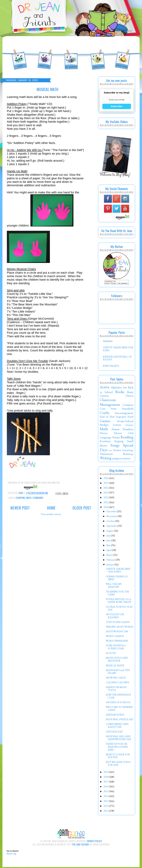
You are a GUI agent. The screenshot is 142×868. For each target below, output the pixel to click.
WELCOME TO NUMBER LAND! (119, 709)
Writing (106, 459)
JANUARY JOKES (115, 715)
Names (116, 430)
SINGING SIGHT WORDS (120, 628)
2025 (106, 484)
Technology (128, 451)
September (112, 527)
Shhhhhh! (108, 342)
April (109, 551)
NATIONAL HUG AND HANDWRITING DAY (118, 739)
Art (125, 388)
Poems (116, 438)
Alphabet (116, 388)
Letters (117, 425)
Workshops (128, 455)
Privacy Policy (94, 842)
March (110, 556)
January (110, 565)
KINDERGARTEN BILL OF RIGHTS (117, 359)
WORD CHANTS (115, 637)
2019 (106, 773)
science (126, 459)
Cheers (129, 396)
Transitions (106, 455)
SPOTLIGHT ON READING (115, 617)
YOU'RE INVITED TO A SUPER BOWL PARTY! (118, 602)
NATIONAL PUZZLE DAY (120, 720)
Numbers (128, 430)
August (110, 532)
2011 (106, 812)
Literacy (129, 426)
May (109, 546)
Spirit (110, 451)
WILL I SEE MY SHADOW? (114, 586)
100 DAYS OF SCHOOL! (118, 703)
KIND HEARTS (111, 367)
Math (29, 498)
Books (120, 393)
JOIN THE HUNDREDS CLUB (118, 697)
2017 (106, 782)
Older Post (82, 508)
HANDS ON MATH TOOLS (116, 689)
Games (105, 422)
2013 (106, 802)
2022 (106, 498)
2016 (106, 787)
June (109, 541)
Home (51, 508)
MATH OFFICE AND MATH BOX (117, 660)
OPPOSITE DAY (114, 732)
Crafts (105, 413)
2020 (106, 508)
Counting (20, 498)
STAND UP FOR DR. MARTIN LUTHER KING (117, 748)
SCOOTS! (111, 654)
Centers (104, 396)
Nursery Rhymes (111, 434)
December (112, 512)
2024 (106, 489)
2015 (106, 792)
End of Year (107, 417)
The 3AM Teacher (80, 845)
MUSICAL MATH (115, 666)
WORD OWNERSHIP (117, 642)
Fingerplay (121, 418)
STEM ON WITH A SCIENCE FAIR (116, 648)
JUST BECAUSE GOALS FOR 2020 (118, 764)
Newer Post (20, 508)
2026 (106, 479)
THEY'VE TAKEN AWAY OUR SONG (118, 350)
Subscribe (117, 106)
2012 (106, 807)
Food (130, 417)
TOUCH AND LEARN (118, 623)
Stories (117, 451)
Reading (127, 438)
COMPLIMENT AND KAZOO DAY (117, 726)
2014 (106, 797)
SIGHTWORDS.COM (117, 632)
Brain (130, 393)
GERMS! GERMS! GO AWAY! (117, 579)
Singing (119, 442)
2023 (106, 493)
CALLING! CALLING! (118, 683)
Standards (38, 498)
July (109, 536)
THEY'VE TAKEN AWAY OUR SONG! (118, 571)
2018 (106, 778)
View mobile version (51, 514)
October (111, 522)
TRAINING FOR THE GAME (118, 594)
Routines (105, 442)
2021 (106, 503)
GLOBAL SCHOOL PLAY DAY (119, 609)
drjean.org (11, 854)
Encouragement (124, 414)
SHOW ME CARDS (116, 678)
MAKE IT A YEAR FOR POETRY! (118, 757)
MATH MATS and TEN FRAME (118, 672)
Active (105, 388)
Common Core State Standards (117, 407)
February (111, 561)
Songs (115, 446)
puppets (117, 459)
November (112, 517)
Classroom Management (110, 403)
